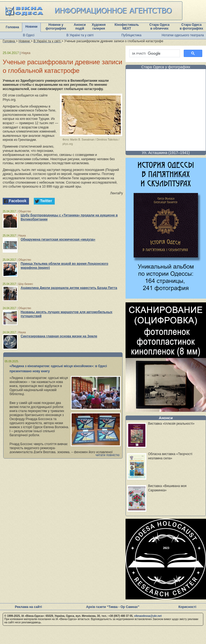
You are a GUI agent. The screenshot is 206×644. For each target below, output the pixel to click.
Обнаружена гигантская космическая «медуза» (58, 239)
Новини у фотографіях (56, 27)
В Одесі (29, 35)
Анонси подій (80, 27)
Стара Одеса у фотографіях (166, 67)
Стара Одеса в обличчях (159, 27)
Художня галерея (99, 27)
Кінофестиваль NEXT (127, 27)
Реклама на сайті (28, 607)
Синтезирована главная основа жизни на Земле (59, 336)
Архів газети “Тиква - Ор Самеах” (113, 607)
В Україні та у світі (80, 35)
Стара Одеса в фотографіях (192, 27)
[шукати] (154, 53)
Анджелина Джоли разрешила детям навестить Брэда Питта (69, 288)
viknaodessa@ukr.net (148, 616)
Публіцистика (131, 35)
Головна (12, 27)
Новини (31, 27)
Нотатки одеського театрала (183, 35)
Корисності (187, 607)
